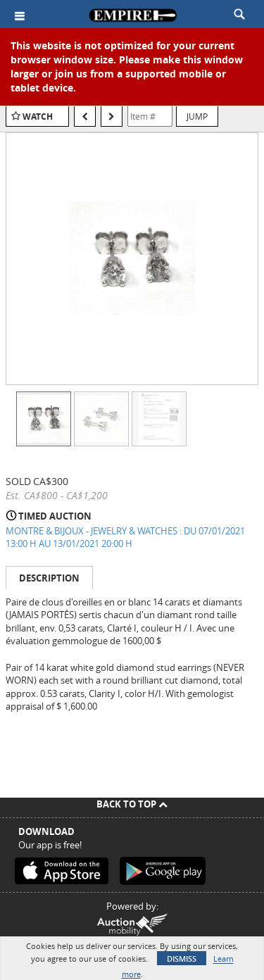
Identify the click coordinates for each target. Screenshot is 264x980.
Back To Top (132, 804)
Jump (197, 116)
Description (49, 578)
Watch (38, 117)
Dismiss (182, 959)
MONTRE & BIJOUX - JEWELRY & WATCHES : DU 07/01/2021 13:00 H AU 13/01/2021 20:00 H (125, 538)
